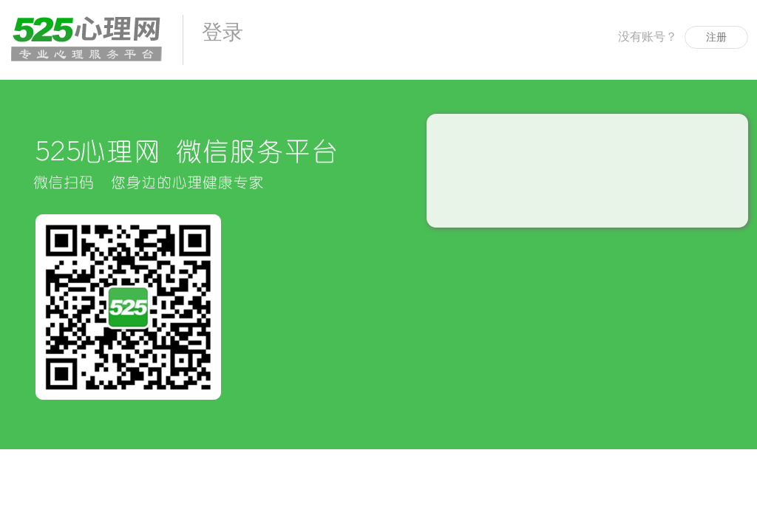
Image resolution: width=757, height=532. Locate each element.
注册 (716, 37)
